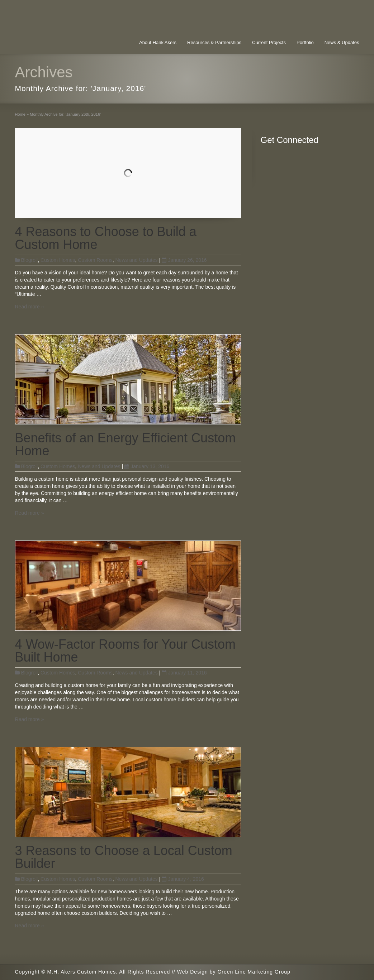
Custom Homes (58, 260)
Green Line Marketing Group (254, 972)
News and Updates (136, 260)
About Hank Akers (158, 42)
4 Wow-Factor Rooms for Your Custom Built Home (126, 651)
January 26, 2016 (184, 260)
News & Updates (342, 42)
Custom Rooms (95, 260)
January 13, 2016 (147, 466)
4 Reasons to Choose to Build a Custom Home (106, 238)
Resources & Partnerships (214, 42)
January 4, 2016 (183, 879)
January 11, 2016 (184, 673)
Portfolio (305, 42)
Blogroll (30, 260)
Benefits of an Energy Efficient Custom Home (126, 444)
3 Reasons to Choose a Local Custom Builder (124, 857)
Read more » (30, 307)
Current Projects (269, 42)
